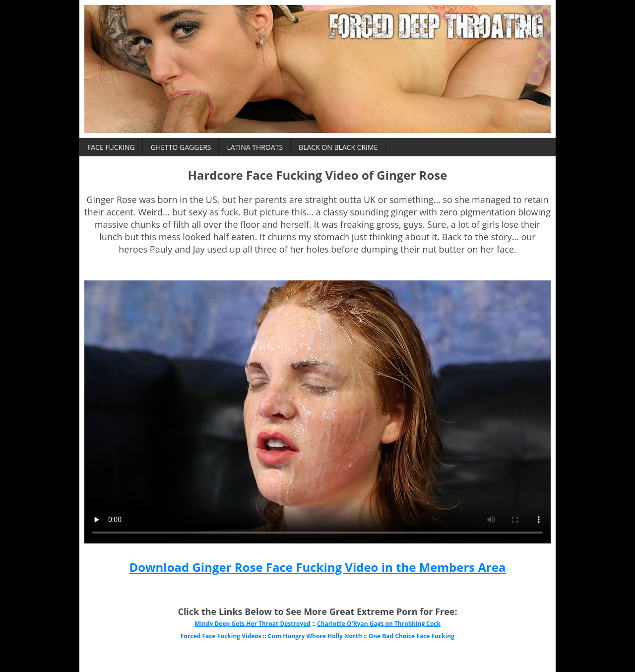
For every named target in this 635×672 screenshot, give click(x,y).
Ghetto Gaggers (181, 147)
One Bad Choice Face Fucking (412, 636)
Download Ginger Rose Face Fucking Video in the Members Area (317, 567)
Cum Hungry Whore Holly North (315, 636)
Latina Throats (255, 147)
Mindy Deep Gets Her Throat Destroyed (253, 624)
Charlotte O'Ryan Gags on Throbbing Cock (379, 624)
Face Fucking (111, 147)
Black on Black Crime (338, 147)
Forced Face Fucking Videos (221, 636)
